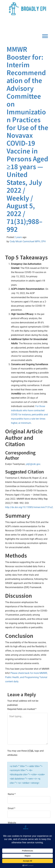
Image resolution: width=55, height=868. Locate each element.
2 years (18, 237)
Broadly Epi (24, 24)
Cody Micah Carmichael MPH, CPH (28, 241)
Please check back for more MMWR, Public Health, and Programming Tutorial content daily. (26, 677)
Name (12, 794)
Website (12, 823)
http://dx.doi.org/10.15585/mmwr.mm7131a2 (29, 507)
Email (12, 808)
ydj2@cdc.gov (33, 464)
